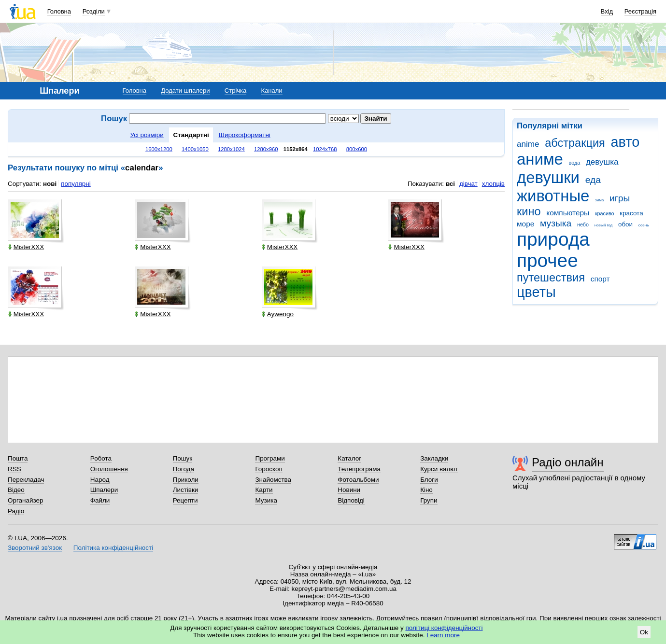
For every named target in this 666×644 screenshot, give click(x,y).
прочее (547, 260)
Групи (429, 500)
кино (529, 211)
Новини (349, 490)
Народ (100, 480)
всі (450, 184)
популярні (76, 184)
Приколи (186, 480)
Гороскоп (269, 469)
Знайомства (273, 480)
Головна (59, 11)
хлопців (493, 184)
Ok (644, 632)
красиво (605, 213)
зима (599, 200)
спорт (600, 279)
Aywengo (278, 314)
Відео (16, 490)
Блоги (429, 480)
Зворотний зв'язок (35, 548)
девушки (548, 177)
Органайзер (25, 500)
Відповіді (351, 500)
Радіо (16, 511)
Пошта (18, 458)
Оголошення (109, 469)
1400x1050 (195, 149)
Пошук (183, 458)
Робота (101, 458)
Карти (264, 490)
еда (593, 180)
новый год (603, 225)
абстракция (575, 143)
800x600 (357, 149)
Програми (270, 458)
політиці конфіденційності (444, 628)
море (525, 224)
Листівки (186, 490)
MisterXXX (26, 247)
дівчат (468, 184)
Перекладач (26, 480)
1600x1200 (159, 149)
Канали (272, 91)
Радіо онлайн (568, 462)
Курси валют (439, 469)
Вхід (607, 11)
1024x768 (325, 149)
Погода (184, 469)
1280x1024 (231, 149)
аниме (540, 159)
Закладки (434, 458)
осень (644, 225)
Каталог (349, 458)
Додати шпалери (185, 91)
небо (583, 224)
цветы (536, 292)
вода (575, 163)
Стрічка (235, 91)
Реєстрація (640, 11)
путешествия (551, 278)
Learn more (443, 635)
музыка (556, 223)
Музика (266, 500)
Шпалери (104, 490)
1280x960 (266, 149)
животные (553, 196)
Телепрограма (359, 469)
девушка (602, 162)
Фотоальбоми (358, 480)
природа (553, 239)
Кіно (426, 490)
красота (631, 213)
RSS (14, 469)
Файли (100, 500)
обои (625, 224)
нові (50, 184)
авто (625, 142)
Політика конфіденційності (113, 548)
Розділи (94, 11)
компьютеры (568, 213)
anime (528, 144)
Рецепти (185, 500)
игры (620, 198)
